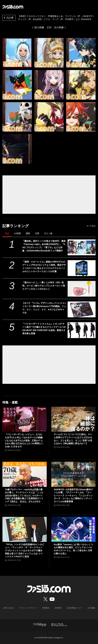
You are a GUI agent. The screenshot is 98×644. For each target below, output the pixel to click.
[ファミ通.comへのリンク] (13, 7)
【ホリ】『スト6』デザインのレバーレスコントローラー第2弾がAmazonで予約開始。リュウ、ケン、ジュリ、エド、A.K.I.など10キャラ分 (44, 308)
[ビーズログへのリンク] (59, 625)
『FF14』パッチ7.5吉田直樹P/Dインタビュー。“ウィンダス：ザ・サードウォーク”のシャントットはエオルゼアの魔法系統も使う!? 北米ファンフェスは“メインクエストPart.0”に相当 (24, 550)
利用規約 (46, 608)
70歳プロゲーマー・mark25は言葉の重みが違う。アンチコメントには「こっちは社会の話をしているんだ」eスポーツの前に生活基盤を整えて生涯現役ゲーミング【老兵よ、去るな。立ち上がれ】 (24, 495)
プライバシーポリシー (28, 608)
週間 (28, 233)
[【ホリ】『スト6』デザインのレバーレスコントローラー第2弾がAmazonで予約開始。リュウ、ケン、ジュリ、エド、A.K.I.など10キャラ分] (82, 309)
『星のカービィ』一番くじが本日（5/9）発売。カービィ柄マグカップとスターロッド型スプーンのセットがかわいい (44, 286)
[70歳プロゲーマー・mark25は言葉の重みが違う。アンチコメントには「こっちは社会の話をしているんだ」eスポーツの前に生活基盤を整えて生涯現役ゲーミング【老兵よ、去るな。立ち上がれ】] (25, 474)
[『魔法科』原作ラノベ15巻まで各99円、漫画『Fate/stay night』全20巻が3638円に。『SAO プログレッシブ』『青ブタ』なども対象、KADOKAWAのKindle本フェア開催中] (82, 247)
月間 (37, 233)
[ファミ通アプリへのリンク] (40, 625)
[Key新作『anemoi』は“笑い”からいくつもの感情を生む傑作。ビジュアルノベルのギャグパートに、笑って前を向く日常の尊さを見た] (73, 529)
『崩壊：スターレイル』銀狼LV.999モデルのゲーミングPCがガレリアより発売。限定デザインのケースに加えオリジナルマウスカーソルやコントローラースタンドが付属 (44, 267)
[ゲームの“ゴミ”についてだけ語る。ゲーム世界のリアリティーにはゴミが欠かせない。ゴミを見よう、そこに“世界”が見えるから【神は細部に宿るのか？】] (73, 419)
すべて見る (91, 226)
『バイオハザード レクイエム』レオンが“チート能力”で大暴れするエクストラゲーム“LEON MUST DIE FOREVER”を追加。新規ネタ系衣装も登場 (44, 329)
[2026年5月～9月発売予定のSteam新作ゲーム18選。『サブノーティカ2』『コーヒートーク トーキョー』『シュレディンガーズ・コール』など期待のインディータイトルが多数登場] (73, 474)
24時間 (17, 233)
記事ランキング (16, 226)
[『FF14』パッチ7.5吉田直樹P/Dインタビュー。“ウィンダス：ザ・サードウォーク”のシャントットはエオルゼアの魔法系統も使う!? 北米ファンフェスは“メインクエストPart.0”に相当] (25, 529)
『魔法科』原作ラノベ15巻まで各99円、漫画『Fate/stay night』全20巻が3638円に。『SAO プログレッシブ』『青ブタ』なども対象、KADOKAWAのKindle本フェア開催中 (44, 246)
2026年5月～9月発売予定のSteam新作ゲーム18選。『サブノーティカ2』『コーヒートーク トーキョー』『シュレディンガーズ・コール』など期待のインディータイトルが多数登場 (73, 495)
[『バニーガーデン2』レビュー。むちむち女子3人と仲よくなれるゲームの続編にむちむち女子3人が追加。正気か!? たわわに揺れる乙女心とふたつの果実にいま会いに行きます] (25, 419)
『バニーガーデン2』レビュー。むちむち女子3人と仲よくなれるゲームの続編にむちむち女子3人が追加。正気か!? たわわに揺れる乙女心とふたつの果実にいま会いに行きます (24, 440)
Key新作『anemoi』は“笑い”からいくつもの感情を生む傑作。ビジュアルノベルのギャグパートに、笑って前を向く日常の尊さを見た (73, 549)
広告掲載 (91, 608)
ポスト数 (48, 233)
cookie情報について (75, 608)
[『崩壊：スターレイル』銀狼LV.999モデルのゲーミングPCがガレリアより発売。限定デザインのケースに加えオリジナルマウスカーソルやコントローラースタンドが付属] (82, 268)
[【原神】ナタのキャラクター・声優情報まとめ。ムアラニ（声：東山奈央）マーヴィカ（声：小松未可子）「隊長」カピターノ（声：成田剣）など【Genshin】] (17, 53)
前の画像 (39, 27)
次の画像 (59, 27)
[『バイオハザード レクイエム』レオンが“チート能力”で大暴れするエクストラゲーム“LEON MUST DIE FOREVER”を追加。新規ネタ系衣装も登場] (82, 330)
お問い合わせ (9, 608)
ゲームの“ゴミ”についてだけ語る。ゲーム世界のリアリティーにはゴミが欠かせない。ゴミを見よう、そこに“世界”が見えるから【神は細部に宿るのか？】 (73, 439)
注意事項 (58, 608)
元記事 (8, 18)
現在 (7, 233)
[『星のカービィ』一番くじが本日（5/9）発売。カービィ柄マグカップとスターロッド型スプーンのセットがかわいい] (82, 289)
